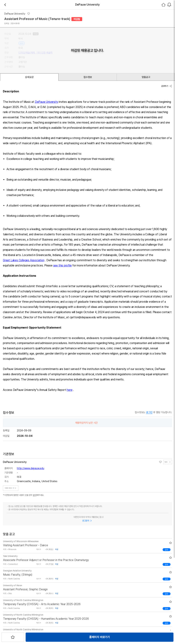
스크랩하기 (111, 130)
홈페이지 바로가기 (83, 130)
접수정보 (49, 144)
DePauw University (55, 171)
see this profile (71, 340)
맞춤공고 (74, 144)
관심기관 (46, 53)
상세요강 (24, 144)
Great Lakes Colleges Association (32, 335)
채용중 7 (59, 53)
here (78, 465)
